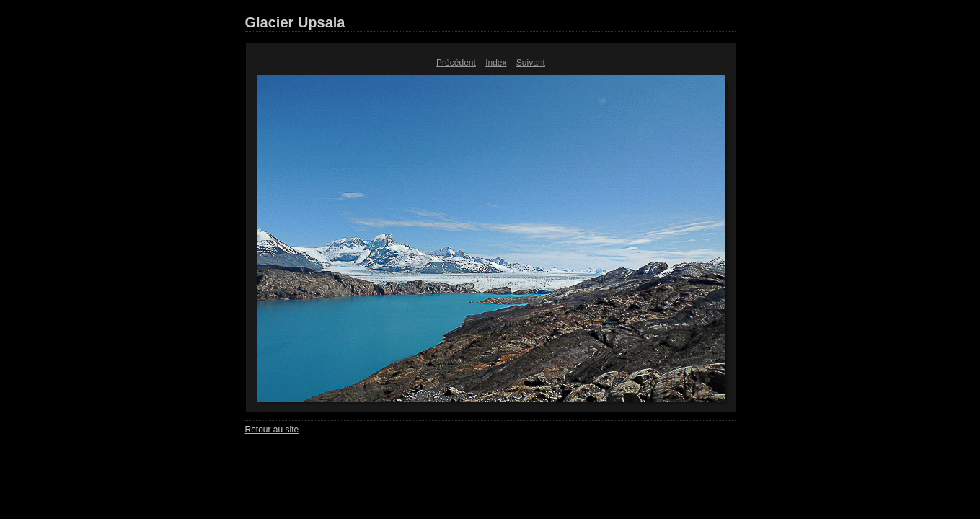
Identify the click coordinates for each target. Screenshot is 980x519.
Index (496, 63)
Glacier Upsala (295, 22)
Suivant (531, 63)
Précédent (456, 63)
